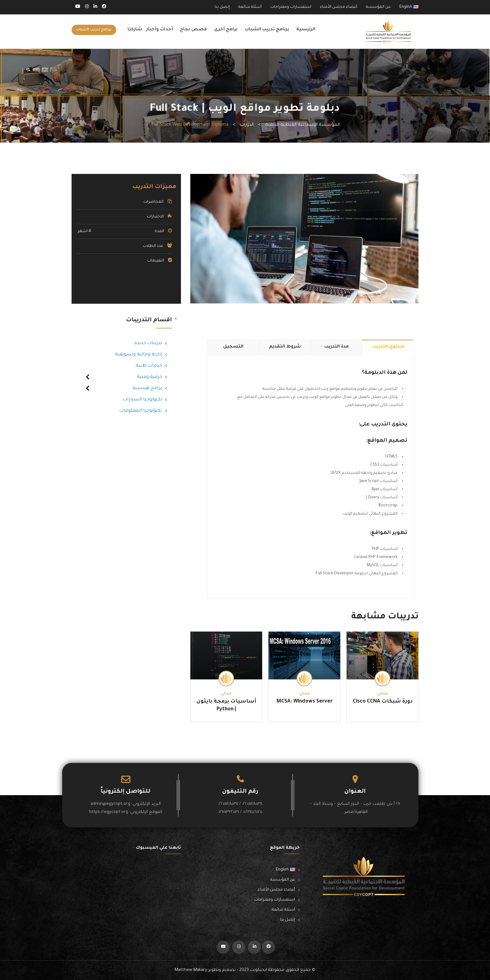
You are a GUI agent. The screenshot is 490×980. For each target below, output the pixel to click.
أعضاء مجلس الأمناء (339, 7)
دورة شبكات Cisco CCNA (383, 702)
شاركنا (135, 30)
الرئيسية (306, 30)
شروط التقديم (285, 347)
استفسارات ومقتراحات (291, 7)
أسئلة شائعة (250, 7)
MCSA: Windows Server (305, 702)
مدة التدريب (337, 347)
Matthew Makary (191, 970)
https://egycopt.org (109, 812)
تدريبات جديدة (148, 343)
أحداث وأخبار (160, 30)
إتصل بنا (222, 7)
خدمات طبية (149, 366)
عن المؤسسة (378, 7)
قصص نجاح (193, 30)
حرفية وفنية (150, 377)
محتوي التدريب (388, 347)
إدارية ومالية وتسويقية (139, 355)
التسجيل (233, 347)
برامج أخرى (226, 30)
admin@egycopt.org (110, 804)
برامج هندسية (147, 388)
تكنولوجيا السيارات (142, 400)
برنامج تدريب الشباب (267, 30)
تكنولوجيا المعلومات (141, 411)
